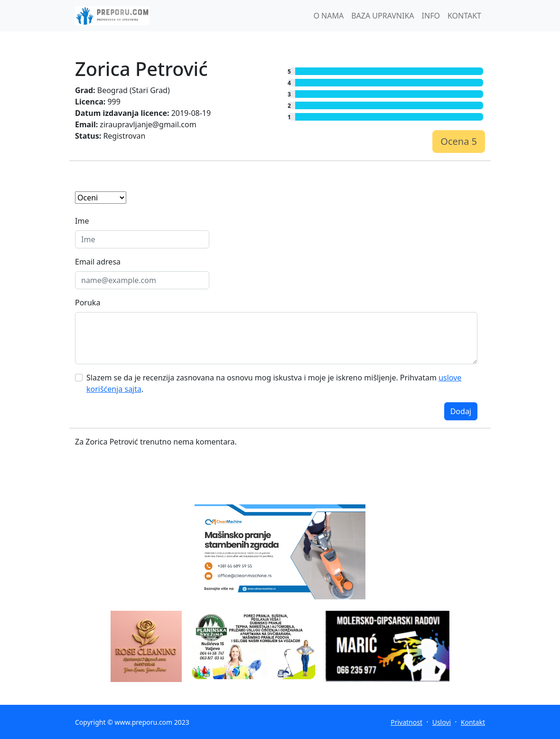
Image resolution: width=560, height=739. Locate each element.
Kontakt (473, 722)
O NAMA (328, 16)
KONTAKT (464, 16)
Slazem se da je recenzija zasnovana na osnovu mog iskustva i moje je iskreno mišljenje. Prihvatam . (274, 383)
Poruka (88, 303)
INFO (431, 16)
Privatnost (406, 722)
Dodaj (461, 411)
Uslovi (442, 722)
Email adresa (98, 262)
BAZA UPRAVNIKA (383, 16)
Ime (82, 221)
